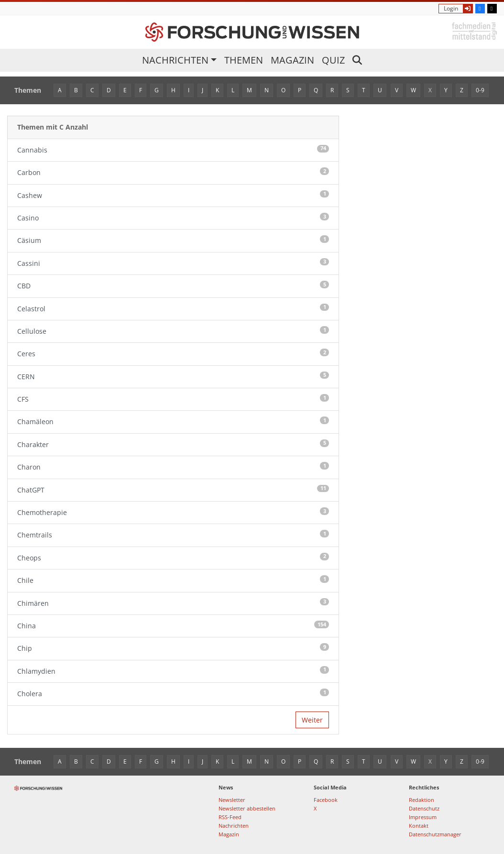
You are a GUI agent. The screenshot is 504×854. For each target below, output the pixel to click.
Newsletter (232, 800)
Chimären (173, 603)
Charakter (173, 444)
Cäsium (173, 240)
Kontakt (419, 826)
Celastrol (173, 308)
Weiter (312, 720)
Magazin (292, 60)
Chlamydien (173, 671)
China (173, 625)
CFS (173, 399)
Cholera (173, 693)
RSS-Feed (230, 817)
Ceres (173, 353)
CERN (173, 376)
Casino (173, 218)
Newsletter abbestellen (247, 808)
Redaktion (422, 800)
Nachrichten (175, 60)
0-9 (480, 90)
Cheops (173, 558)
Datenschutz (424, 808)
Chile (173, 580)
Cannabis (173, 150)
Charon (173, 467)
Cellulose (173, 331)
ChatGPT (173, 490)
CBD (173, 285)
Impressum (423, 817)
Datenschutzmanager (435, 834)
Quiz (333, 60)
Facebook (326, 800)
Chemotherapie (173, 512)
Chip (173, 648)
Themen (244, 60)
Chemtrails (173, 535)
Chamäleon (173, 421)
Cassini (173, 263)
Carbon (173, 172)
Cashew (173, 195)
